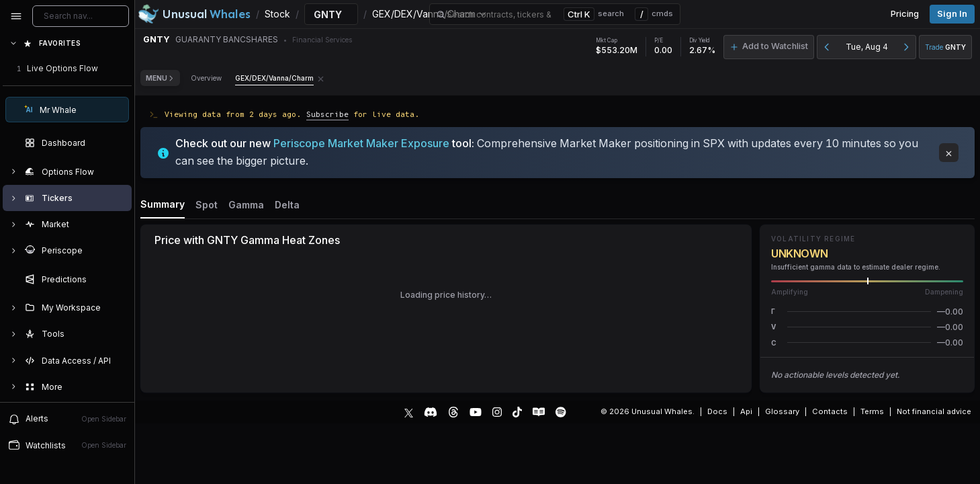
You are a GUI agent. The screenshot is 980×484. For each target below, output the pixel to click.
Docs (717, 411)
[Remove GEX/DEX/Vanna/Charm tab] (321, 78)
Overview (206, 78)
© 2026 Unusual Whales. (648, 411)
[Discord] (431, 412)
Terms (872, 411)
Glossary (782, 411)
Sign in (952, 14)
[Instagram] (497, 412)
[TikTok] (517, 412)
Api (746, 411)
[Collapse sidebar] (16, 16)
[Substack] (539, 412)
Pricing (905, 14)
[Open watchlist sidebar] (67, 445)
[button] (867, 312)
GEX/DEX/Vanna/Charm (274, 78)
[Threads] (453, 412)
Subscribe (327, 114)
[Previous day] (827, 47)
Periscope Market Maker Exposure (361, 143)
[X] (409, 412)
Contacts (830, 411)
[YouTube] (476, 412)
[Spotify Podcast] (561, 412)
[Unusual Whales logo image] (194, 14)
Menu (160, 78)
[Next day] (906, 47)
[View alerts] (67, 419)
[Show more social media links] (583, 412)
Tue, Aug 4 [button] (867, 47)
